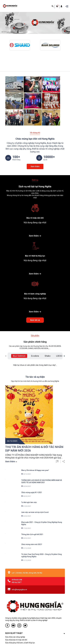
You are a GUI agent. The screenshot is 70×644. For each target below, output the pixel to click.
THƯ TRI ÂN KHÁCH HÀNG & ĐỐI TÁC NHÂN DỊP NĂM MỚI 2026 (34, 393)
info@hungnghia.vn (19, 533)
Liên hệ (8, 610)
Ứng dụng (9, 613)
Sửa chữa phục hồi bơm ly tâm (17, 590)
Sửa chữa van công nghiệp (15, 581)
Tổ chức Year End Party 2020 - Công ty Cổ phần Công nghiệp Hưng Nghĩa (42, 499)
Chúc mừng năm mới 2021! (32, 488)
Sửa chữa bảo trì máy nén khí (16, 584)
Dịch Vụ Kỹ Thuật (12, 605)
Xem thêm (35, 166)
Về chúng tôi (35, 133)
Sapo (19, 640)
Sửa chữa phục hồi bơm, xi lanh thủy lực (20, 587)
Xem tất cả (35, 320)
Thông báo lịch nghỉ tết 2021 (32, 478)
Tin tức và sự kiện (35, 377)
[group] (35, 23)
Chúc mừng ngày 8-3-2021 (32, 436)
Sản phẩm (35, 335)
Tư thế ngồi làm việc (29, 446)
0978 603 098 (17, 524)
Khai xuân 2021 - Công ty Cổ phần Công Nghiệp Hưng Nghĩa (42, 467)
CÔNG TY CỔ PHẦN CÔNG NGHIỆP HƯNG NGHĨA (42, 637)
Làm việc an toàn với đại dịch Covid (35, 456)
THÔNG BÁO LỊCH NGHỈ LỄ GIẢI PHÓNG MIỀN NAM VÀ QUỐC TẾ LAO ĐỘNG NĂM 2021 (42, 425)
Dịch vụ (35, 180)
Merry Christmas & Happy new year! (35, 414)
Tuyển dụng (10, 608)
